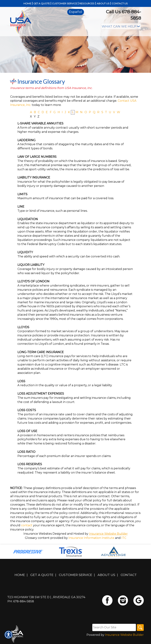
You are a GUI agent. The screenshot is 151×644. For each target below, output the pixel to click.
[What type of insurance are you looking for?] (121, 26)
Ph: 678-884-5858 (21, 601)
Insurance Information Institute (91, 538)
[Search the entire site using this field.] (114, 627)
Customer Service (75, 575)
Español (76, 12)
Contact (129, 575)
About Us (106, 575)
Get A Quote (42, 575)
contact (27, 525)
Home (20, 575)
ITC (124, 538)
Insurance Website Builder (108, 534)
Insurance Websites (38, 534)
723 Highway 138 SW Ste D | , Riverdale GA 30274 (46, 597)
